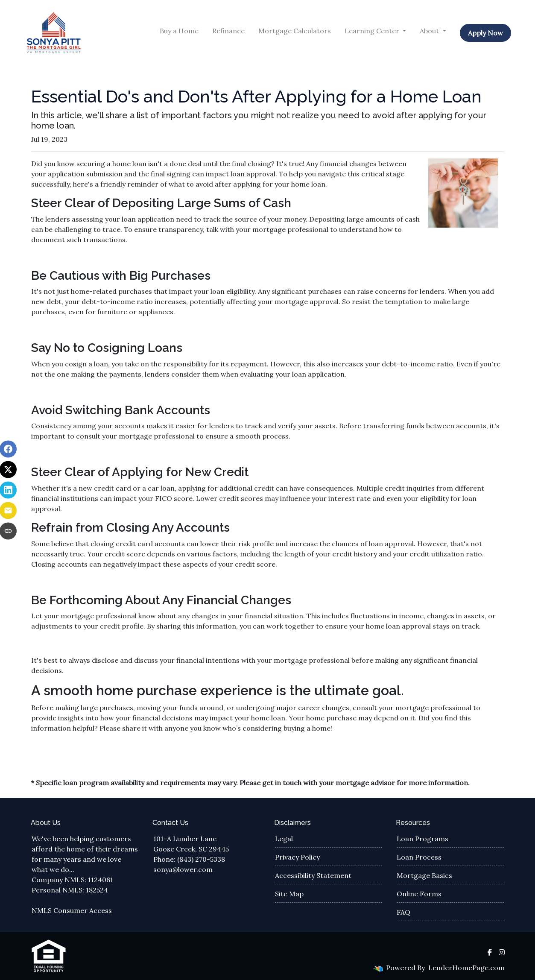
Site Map (289, 894)
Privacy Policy (297, 857)
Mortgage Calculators (295, 31)
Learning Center (373, 31)
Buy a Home (179, 31)
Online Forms (419, 894)
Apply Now (485, 33)
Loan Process (419, 857)
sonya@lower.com (183, 869)
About (430, 31)
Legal (284, 839)
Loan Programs (422, 839)
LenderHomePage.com (466, 968)
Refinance (228, 31)
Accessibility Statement (313, 875)
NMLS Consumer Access (72, 910)
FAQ (403, 912)
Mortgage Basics (424, 875)
